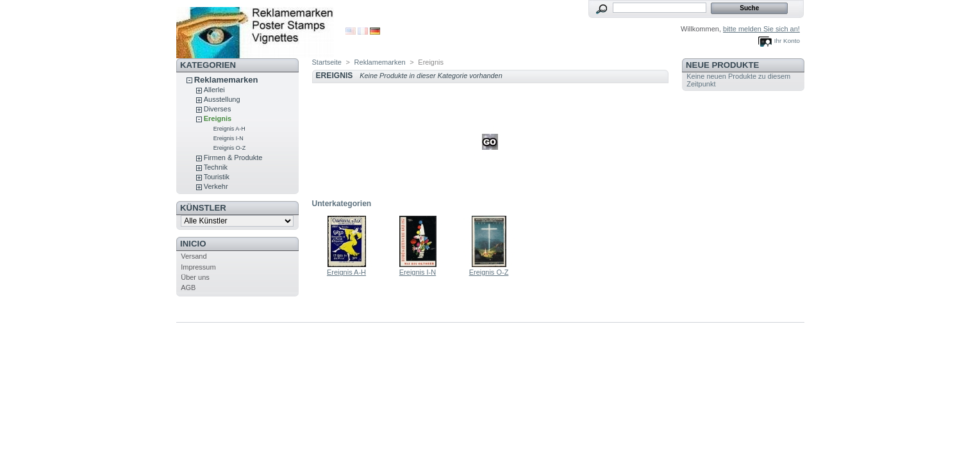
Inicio (193, 244)
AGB (188, 287)
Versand (194, 256)
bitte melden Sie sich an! (761, 29)
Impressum (198, 267)
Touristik (217, 177)
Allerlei (214, 90)
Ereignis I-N (228, 138)
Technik (216, 167)
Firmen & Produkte (233, 158)
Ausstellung (222, 99)
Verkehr (216, 186)
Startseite (327, 62)
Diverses (218, 109)
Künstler (203, 208)
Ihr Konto (787, 41)
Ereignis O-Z (230, 148)
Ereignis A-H (229, 129)
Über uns (195, 277)
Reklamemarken (226, 80)
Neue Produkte (722, 65)
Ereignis (218, 118)
